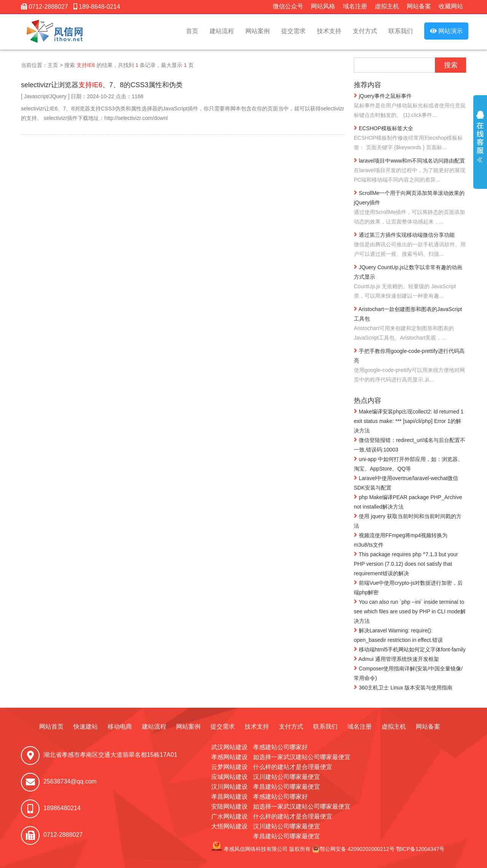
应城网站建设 (229, 777)
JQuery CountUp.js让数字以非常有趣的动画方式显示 (410, 282)
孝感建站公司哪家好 (280, 747)
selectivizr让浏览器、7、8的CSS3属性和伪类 (102, 85)
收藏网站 (451, 6)
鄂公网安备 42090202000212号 (353, 849)
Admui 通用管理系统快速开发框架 (396, 659)
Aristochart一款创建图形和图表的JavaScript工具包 (410, 324)
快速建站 (86, 727)
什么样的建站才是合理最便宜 (293, 767)
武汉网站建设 (229, 747)
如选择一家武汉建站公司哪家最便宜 (302, 757)
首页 (192, 31)
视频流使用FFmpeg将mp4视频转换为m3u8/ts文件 (401, 540)
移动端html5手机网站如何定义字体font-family (410, 649)
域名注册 (355, 6)
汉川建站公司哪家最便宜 (286, 777)
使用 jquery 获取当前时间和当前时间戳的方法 (408, 521)
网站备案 (419, 6)
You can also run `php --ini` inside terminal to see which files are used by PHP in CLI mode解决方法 (410, 611)
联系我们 (401, 31)
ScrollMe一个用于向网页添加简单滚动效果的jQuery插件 (410, 208)
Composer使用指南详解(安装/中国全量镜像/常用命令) (408, 673)
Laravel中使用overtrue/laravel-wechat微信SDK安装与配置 (406, 483)
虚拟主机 (387, 6)
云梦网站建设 (229, 767)
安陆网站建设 (229, 807)
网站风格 (323, 6)
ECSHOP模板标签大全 (410, 138)
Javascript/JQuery (45, 96)
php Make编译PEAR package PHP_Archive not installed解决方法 (408, 502)
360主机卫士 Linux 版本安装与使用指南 (403, 687)
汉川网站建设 (229, 787)
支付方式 (365, 31)
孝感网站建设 (229, 757)
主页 (53, 65)
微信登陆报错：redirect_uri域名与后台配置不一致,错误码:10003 (410, 444)
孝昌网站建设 (229, 797)
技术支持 (329, 31)
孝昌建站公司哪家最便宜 (286, 787)
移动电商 (120, 727)
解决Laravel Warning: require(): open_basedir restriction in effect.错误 (398, 635)
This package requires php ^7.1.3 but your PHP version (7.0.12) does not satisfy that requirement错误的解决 (406, 563)
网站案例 (258, 31)
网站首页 (51, 727)
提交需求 (293, 31)
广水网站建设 (229, 816)
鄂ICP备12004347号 (420, 849)
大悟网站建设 (229, 826)
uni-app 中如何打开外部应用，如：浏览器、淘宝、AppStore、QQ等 (408, 464)
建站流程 (222, 31)
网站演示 (446, 31)
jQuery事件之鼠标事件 (410, 106)
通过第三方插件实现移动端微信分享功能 (410, 245)
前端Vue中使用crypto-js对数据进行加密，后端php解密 (408, 587)
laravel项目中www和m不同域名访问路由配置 (410, 171)
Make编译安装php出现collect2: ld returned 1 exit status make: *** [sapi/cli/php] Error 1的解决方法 (409, 421)
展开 (480, 142)
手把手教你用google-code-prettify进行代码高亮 (410, 366)
